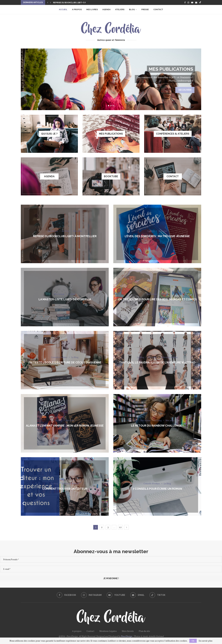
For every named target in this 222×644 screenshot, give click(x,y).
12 (120, 527)
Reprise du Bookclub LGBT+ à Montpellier (76, 3)
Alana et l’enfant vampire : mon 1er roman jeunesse (65, 425)
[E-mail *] (111, 569)
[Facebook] (185, 2)
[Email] (196, 2)
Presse (145, 10)
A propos (77, 10)
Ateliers (120, 10)
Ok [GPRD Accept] (193, 641)
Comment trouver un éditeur (65, 489)
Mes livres (92, 10)
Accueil (63, 10)
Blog (132, 10)
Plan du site (144, 631)
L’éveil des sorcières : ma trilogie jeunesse (157, 236)
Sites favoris (128, 631)
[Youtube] (192, 2)
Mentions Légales (108, 631)
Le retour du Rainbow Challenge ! (157, 425)
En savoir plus (206, 641)
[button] (48, 2)
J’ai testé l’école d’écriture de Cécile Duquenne (65, 362)
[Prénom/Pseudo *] (111, 559)
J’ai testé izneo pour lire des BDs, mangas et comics (157, 299)
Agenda (106, 10)
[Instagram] (188, 2)
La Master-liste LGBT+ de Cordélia (65, 299)
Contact (158, 10)
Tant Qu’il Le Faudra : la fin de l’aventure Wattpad (157, 362)
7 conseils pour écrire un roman (157, 489)
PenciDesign (127, 636)
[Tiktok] (200, 2)
